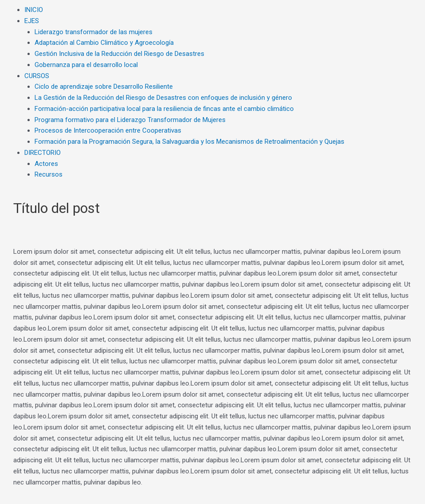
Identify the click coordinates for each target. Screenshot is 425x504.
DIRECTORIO (43, 153)
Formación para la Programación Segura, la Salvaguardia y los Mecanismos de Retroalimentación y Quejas (189, 142)
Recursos (49, 174)
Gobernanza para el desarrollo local (86, 65)
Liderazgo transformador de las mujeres (94, 32)
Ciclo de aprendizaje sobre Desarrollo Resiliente (104, 87)
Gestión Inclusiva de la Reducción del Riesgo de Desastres (119, 54)
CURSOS (37, 76)
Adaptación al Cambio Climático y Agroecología (104, 43)
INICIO (34, 10)
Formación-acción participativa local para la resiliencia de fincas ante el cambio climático (164, 109)
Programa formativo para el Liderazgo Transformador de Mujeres (130, 120)
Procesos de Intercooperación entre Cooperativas (108, 130)
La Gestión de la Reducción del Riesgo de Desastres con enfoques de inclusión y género (163, 98)
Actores (46, 164)
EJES (32, 21)
